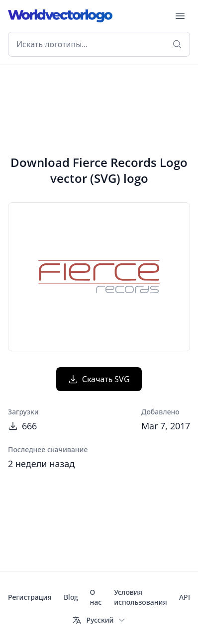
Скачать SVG (99, 379)
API (185, 597)
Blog (71, 597)
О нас (96, 597)
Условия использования (140, 597)
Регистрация (30, 597)
